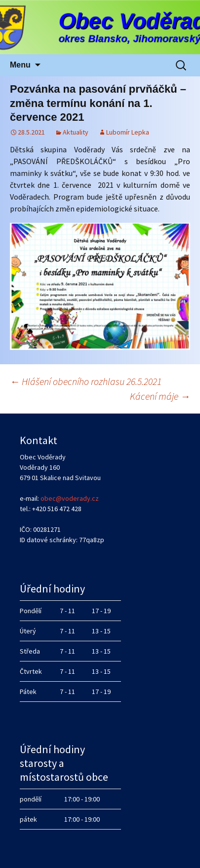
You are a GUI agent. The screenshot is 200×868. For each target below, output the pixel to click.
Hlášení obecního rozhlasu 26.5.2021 (86, 381)
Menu (20, 65)
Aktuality (76, 132)
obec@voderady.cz (70, 498)
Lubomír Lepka (128, 132)
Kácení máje (160, 396)
